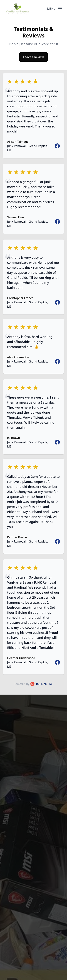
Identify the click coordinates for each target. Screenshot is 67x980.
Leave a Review (33, 57)
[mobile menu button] (60, 9)
